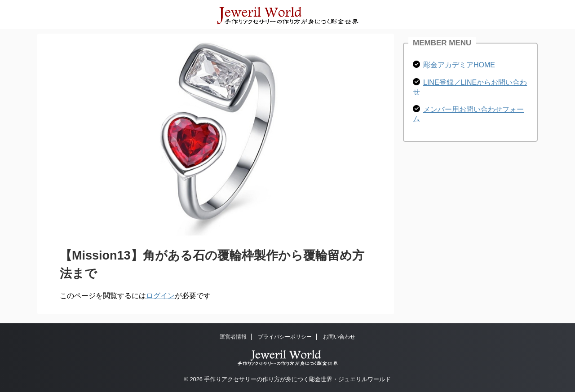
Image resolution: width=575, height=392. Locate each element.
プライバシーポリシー (285, 337)
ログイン (160, 296)
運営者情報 (233, 337)
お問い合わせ (339, 337)
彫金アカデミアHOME (459, 65)
